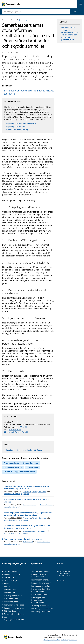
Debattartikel (28, 542)
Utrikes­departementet (41, 612)
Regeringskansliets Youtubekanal (21, 123)
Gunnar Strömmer (31, 463)
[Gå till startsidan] (11, 4)
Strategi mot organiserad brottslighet (19, 472)
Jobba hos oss (10, 590)
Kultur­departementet (40, 595)
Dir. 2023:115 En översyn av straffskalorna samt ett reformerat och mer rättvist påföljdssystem (70, 34)
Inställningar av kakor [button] (69, 640)
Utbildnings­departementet (42, 609)
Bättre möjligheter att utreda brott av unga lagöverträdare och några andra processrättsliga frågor (28, 514)
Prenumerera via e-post (14, 605)
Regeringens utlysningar (14, 608)
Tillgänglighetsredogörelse (15, 614)
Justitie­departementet (40, 586)
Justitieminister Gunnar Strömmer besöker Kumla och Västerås (26, 501)
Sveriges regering (11, 571)
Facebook (10, 450)
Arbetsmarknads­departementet (39, 575)
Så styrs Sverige (11, 580)
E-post (39, 450)
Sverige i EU (9, 577)
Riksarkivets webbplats (17, 130)
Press (6, 583)
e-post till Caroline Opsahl (17, 432)
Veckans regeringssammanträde (14, 618)
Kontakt (7, 587)
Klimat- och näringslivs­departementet (41, 590)
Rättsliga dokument (39, 492)
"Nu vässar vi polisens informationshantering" (23, 539)
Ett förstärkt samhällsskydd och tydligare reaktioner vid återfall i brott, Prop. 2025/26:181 (27, 527)
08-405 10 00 (22, 427)
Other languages (11, 602)
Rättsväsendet (32, 467)
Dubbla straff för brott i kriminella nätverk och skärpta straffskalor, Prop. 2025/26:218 (27, 487)
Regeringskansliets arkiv (16, 126)
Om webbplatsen (11, 599)
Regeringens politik (12, 574)
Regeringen (25, 494)
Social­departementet (40, 605)
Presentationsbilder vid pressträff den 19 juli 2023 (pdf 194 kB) (29, 92)
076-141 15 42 (15, 430)
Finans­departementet (40, 580)
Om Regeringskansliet (13, 596)
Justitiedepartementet (27, 20)
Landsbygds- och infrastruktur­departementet (38, 600)
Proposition (27, 492)
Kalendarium (9, 593)
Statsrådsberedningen (41, 571)
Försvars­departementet (41, 583)
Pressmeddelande (11, 463)
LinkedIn (28, 450)
